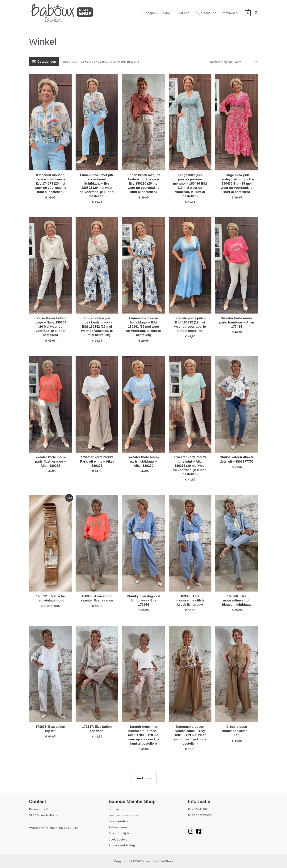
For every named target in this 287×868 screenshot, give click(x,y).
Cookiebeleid (118, 839)
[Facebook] (199, 831)
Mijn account (206, 13)
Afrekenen (230, 13)
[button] (256, 13)
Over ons (183, 13)
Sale (167, 13)
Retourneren (118, 827)
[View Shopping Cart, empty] (248, 13)
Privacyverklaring (122, 845)
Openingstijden (120, 833)
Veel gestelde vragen (124, 815)
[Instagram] (191, 831)
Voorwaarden (118, 821)
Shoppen (151, 13)
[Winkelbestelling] (233, 62)
